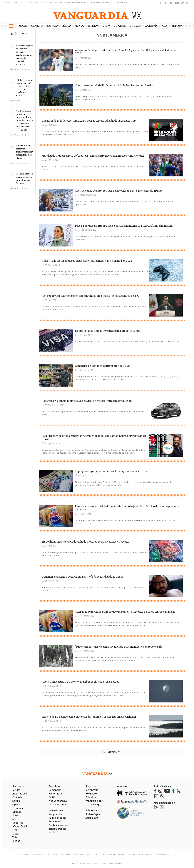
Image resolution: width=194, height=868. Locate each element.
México (66, 26)
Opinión (93, 26)
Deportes (120, 26)
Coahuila (37, 26)
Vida (164, 26)
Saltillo (52, 26)
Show (106, 26)
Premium (176, 26)
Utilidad (135, 26)
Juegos (23, 26)
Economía (151, 26)
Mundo (79, 26)
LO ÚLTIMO (18, 34)
